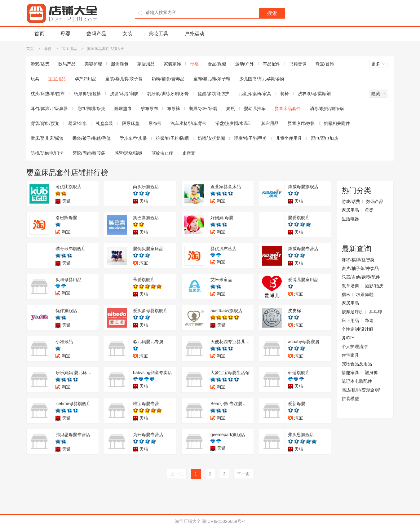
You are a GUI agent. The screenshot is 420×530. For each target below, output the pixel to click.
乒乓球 (376, 312)
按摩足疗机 (352, 312)
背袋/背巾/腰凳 (45, 123)
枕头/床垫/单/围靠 (48, 94)
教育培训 (350, 286)
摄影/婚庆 (374, 286)
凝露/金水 (77, 123)
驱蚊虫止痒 (162, 153)
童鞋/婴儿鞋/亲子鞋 (212, 79)
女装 (127, 34)
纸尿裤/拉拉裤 (87, 94)
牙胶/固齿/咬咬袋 (89, 153)
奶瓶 (231, 108)
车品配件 (272, 64)
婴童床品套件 (288, 108)
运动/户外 (245, 64)
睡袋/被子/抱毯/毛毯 (92, 138)
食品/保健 (217, 64)
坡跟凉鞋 (365, 294)
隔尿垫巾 (123, 108)
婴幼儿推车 (255, 108)
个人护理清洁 (355, 347)
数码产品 (96, 34)
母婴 (65, 34)
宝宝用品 (69, 49)
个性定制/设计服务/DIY (357, 333)
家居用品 (146, 64)
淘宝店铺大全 (188, 521)
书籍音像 (298, 64)
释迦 (369, 320)
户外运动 (194, 34)
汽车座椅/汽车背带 (188, 123)
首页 (39, 34)
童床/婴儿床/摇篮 (47, 138)
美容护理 (93, 64)
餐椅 (285, 94)
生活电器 (350, 219)
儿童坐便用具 (289, 138)
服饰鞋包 (120, 64)
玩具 (35, 79)
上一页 (177, 474)
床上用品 (350, 320)
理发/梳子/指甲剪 (250, 138)
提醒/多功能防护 (214, 94)
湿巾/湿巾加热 (325, 138)
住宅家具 (350, 355)
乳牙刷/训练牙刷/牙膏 (168, 94)
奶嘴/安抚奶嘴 (211, 138)
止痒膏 (189, 153)
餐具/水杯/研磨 (203, 108)
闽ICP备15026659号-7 (223, 521)
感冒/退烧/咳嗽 (129, 153)
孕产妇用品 (86, 79)
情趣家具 (350, 373)
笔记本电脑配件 (357, 381)
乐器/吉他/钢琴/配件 (361, 277)
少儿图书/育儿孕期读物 (262, 79)
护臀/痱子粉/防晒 (172, 138)
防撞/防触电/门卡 (47, 153)
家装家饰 (172, 64)
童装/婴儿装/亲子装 (124, 79)
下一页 (243, 474)
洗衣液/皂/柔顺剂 (314, 94)
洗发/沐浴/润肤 (124, 94)
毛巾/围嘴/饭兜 (91, 108)
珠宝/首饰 (325, 64)
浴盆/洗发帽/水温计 (234, 123)
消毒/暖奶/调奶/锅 (327, 108)
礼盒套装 (104, 123)
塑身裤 (371, 373)
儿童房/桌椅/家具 (255, 94)
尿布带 (155, 123)
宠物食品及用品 (357, 364)
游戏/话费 (40, 64)
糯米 (346, 294)
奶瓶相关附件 (337, 123)
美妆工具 (158, 34)
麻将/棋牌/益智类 (358, 260)
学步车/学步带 (133, 138)
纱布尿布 (149, 108)
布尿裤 (174, 108)
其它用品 (270, 123)
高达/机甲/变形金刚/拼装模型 (361, 394)
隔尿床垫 (131, 123)
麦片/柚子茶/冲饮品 (360, 268)
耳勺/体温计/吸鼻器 (49, 108)
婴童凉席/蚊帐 (301, 123)
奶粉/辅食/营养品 (168, 79)
